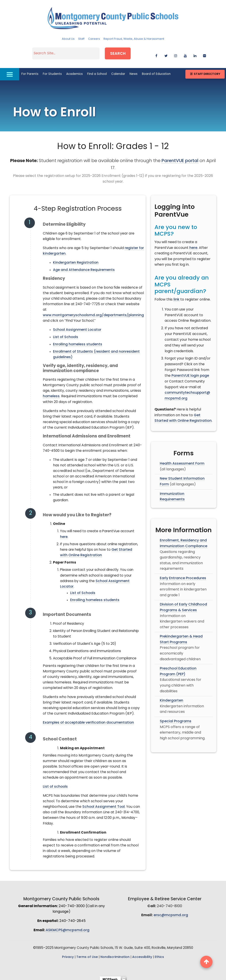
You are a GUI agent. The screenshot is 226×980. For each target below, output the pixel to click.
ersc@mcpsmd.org (171, 912)
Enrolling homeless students (78, 342)
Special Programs (176, 719)
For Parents (30, 71)
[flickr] (204, 54)
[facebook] (156, 54)
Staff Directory (205, 71)
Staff (81, 39)
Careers (94, 39)
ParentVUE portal (180, 158)
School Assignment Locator (77, 327)
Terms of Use (87, 954)
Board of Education (156, 71)
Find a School (97, 71)
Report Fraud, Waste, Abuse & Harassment (134, 39)
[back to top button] (206, 962)
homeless (51, 394)
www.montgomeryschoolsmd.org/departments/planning (93, 312)
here (64, 534)
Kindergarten (171, 698)
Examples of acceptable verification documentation (88, 720)
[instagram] (176, 54)
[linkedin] (195, 54)
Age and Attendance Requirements (84, 267)
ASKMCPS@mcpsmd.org (68, 927)
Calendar (118, 71)
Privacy (68, 954)
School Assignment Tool (104, 804)
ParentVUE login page (190, 373)
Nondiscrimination (115, 954)
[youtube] (185, 54)
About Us (68, 39)
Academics (74, 71)
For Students (52, 71)
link (176, 297)
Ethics (159, 954)
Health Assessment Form (182, 461)
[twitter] (166, 54)
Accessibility (142, 954)
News (134, 71)
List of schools (55, 784)
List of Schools (66, 334)
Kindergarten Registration (76, 260)
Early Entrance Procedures (183, 575)
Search (122, 53)
